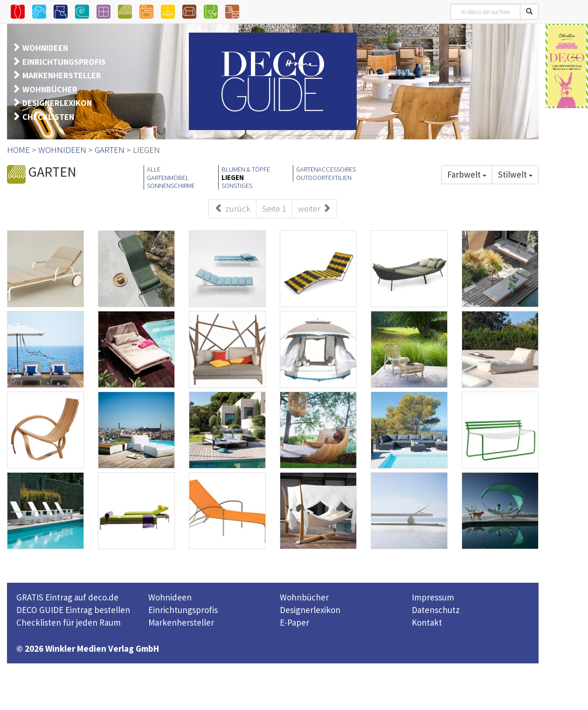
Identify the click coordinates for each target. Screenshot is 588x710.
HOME (18, 150)
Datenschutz (436, 610)
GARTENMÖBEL (168, 178)
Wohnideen (170, 597)
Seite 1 (274, 208)
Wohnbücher (304, 597)
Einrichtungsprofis (183, 610)
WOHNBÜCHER (50, 89)
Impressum (433, 597)
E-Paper (294, 622)
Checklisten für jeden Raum (69, 622)
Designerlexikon (310, 610)
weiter (315, 208)
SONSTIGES (237, 186)
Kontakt (427, 622)
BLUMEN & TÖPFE (246, 169)
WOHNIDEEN (45, 48)
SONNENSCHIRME (171, 186)
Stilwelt (515, 174)
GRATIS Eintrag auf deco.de (67, 597)
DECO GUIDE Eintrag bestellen (73, 610)
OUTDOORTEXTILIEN (324, 178)
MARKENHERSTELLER (62, 75)
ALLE (154, 169)
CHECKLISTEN (48, 117)
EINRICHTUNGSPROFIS (64, 62)
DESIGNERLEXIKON (57, 103)
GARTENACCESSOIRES (326, 169)
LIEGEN (233, 178)
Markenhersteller (181, 622)
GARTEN (110, 150)
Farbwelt (467, 174)
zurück (232, 208)
